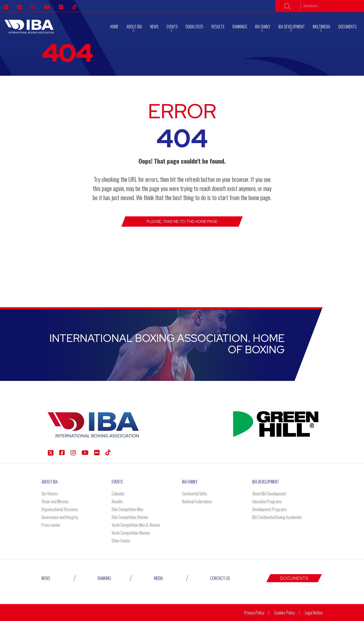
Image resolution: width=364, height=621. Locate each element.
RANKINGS (240, 27)
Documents (348, 27)
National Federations (197, 501)
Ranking (104, 578)
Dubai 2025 (195, 27)
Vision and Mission (55, 501)
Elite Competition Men (127, 509)
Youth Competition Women (131, 533)
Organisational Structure (60, 509)
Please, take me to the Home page (182, 221)
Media (158, 578)
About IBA (50, 482)
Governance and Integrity (60, 517)
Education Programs (267, 501)
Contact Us (220, 578)
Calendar (118, 494)
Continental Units (195, 494)
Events (117, 482)
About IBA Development (269, 494)
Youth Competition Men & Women (136, 525)
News (154, 27)
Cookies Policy (284, 613)
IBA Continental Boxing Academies (277, 517)
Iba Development (266, 482)
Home (114, 27)
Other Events (121, 541)
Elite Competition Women (130, 517)
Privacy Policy (254, 613)
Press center (51, 525)
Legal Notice (314, 613)
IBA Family (190, 482)
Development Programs (270, 509)
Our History (50, 494)
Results (218, 27)
